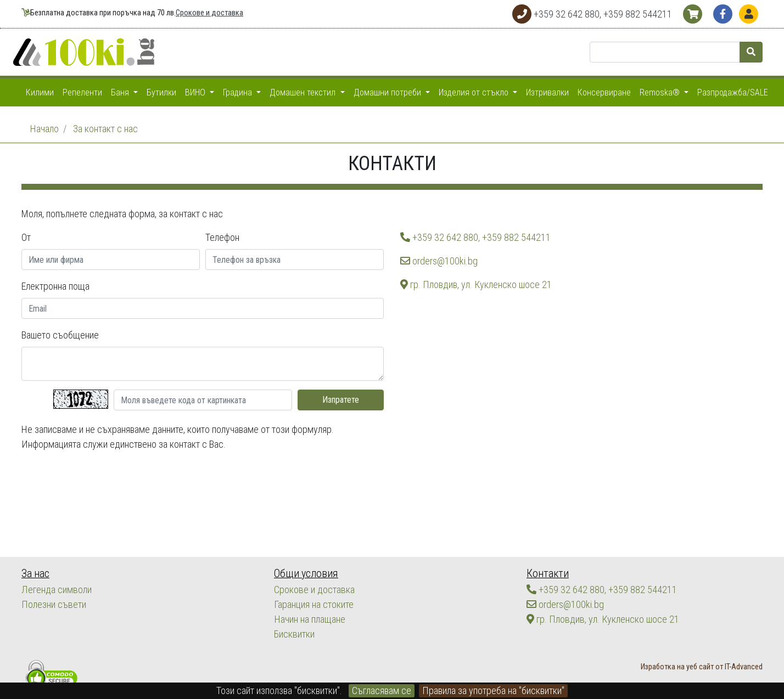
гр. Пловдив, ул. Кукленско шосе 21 (476, 284)
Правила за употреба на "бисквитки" (493, 690)
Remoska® (661, 92)
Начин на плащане (309, 619)
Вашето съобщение (60, 335)
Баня (121, 92)
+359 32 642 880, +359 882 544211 (475, 237)
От (26, 237)
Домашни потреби (388, 92)
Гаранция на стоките (314, 604)
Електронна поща (55, 286)
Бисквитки (294, 634)
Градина (239, 92)
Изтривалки (547, 92)
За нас (35, 574)
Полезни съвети (54, 604)
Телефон (222, 237)
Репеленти (82, 92)
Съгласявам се (382, 690)
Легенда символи (56, 590)
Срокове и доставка (209, 13)
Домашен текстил (304, 92)
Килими (40, 92)
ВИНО (196, 92)
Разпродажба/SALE (733, 92)
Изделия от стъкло (475, 92)
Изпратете (341, 400)
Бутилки (161, 92)
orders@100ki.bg (439, 261)
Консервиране (604, 92)
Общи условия (306, 574)
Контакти (547, 574)
